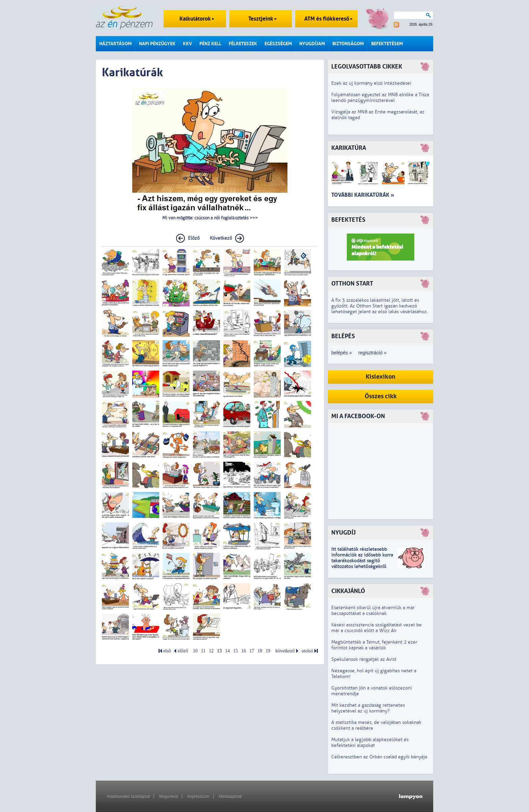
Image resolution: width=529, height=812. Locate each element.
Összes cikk (381, 396)
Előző (194, 238)
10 (195, 651)
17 (252, 651)
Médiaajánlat (230, 796)
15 (235, 651)
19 (268, 651)
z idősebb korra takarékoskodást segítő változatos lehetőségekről (362, 561)
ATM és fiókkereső (328, 19)
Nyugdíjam (312, 44)
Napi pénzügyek (157, 44)
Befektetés (348, 220)
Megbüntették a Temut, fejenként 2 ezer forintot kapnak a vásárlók (374, 645)
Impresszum (198, 796)
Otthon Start (352, 284)
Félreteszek (243, 44)
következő (285, 651)
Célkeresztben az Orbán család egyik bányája (379, 757)
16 (244, 651)
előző (183, 651)
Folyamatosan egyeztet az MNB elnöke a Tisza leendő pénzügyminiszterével (380, 98)
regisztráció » (372, 353)
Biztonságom (348, 44)
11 (203, 651)
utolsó (307, 651)
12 (211, 651)
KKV (187, 44)
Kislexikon (381, 377)
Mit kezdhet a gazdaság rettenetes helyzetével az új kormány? (368, 708)
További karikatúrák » (363, 195)
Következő (221, 238)
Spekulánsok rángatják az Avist (364, 659)
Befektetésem (387, 44)
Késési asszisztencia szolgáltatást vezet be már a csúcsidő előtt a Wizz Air (377, 628)
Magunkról (169, 796)
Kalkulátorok (197, 19)
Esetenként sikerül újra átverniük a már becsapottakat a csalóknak (373, 611)
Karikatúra (349, 148)
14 (227, 651)
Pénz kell (210, 44)
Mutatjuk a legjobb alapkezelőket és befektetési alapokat (370, 742)
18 (260, 651)
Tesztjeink (262, 19)
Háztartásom (115, 44)
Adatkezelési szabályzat (128, 796)
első (167, 651)
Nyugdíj (343, 533)
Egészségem (278, 44)
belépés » (342, 353)
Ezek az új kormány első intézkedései (371, 83)
